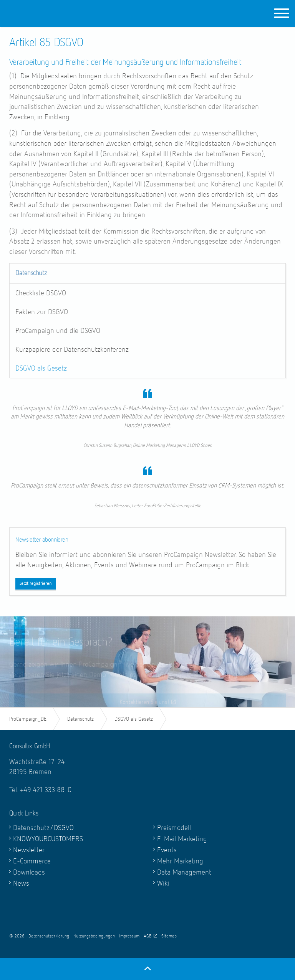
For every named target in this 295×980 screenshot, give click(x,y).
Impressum (129, 936)
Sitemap (169, 936)
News (21, 884)
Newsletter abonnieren (42, 540)
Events (167, 850)
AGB (150, 936)
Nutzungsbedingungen (94, 936)
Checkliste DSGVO (41, 293)
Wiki (163, 884)
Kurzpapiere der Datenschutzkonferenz (72, 350)
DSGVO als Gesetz (41, 368)
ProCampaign (58, 13)
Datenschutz (31, 273)
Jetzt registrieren (36, 584)
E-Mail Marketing (182, 839)
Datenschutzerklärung (49, 936)
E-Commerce (32, 861)
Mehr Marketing (180, 861)
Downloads (29, 872)
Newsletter (29, 850)
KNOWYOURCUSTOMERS (48, 839)
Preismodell (174, 828)
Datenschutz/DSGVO (43, 828)
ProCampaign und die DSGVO (58, 331)
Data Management (184, 872)
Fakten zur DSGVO (42, 312)
